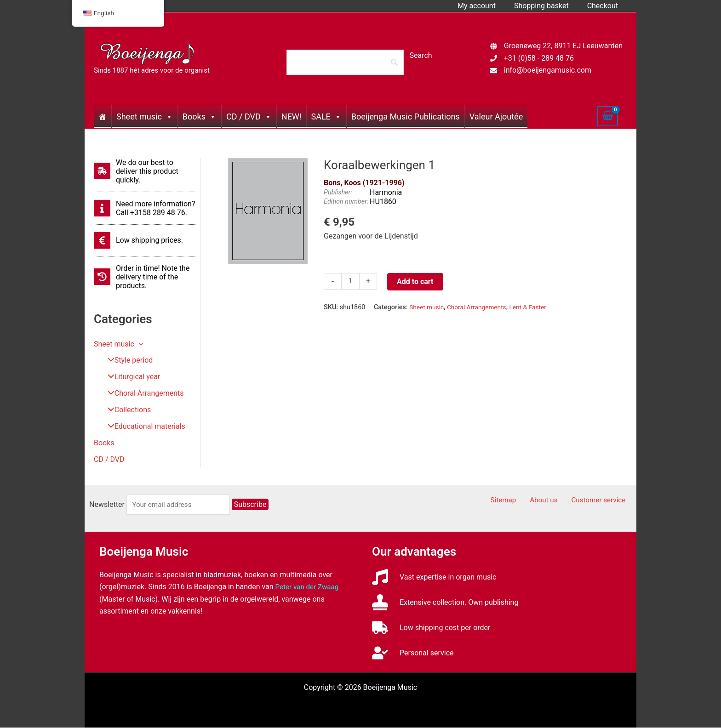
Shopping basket (547, 6)
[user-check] (413, 653)
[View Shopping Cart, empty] (607, 116)
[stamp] (445, 603)
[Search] (345, 62)
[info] (145, 208)
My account (486, 6)
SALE (326, 117)
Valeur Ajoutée (496, 117)
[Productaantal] (351, 282)
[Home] (103, 116)
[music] (434, 577)
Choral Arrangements (142, 394)
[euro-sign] (138, 240)
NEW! (292, 117)
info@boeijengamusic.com (548, 70)
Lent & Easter (534, 307)
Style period (127, 361)
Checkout (604, 6)
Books (200, 117)
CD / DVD (249, 117)
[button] (139, 344)
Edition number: (346, 202)
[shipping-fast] (145, 171)
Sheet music (145, 117)
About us (552, 501)
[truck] (431, 628)
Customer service (602, 501)
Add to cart (416, 282)
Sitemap (516, 501)
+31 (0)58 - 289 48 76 (539, 58)
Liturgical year (130, 377)
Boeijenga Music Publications (406, 117)
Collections (126, 410)
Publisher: (338, 192)
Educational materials (143, 427)
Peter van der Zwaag (309, 587)
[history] (145, 277)
